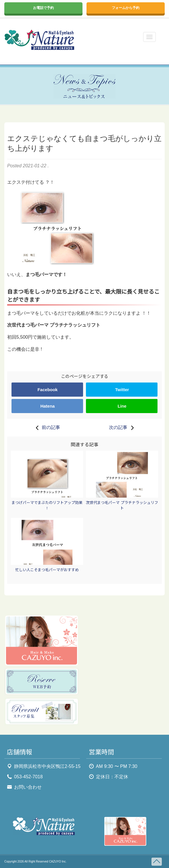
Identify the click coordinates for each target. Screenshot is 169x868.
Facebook (47, 390)
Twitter (122, 390)
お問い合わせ (28, 787)
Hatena (47, 406)
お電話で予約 (43, 8)
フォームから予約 (126, 8)
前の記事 (46, 428)
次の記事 (123, 428)
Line (122, 406)
